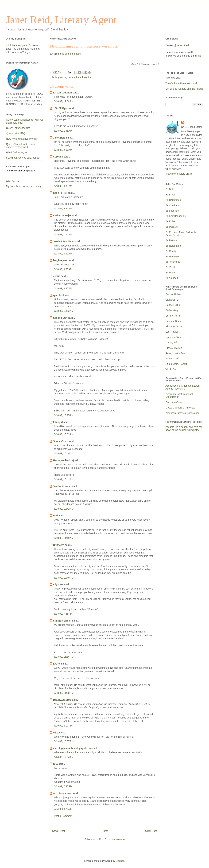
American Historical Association (182, 413)
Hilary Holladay (174, 327)
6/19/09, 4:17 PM (63, 726)
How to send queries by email (22, 139)
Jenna (57, 276)
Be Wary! (170, 273)
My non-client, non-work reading (23, 186)
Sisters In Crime (174, 402)
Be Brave (171, 195)
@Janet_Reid (181, 45)
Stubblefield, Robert (176, 364)
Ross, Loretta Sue (175, 353)
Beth (56, 516)
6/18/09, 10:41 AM (64, 479)
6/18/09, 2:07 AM (63, 150)
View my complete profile (179, 174)
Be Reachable (173, 246)
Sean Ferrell (60, 193)
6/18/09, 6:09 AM (63, 186)
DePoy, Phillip (173, 316)
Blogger (120, 861)
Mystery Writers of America (180, 408)
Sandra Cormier (62, 486)
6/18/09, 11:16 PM (64, 657)
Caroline (58, 157)
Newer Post (59, 831)
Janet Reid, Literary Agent (61, 20)
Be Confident (173, 205)
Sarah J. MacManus (64, 241)
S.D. (55, 764)
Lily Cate (58, 584)
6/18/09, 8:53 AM (63, 269)
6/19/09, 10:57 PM (64, 741)
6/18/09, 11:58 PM (64, 693)
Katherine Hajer (62, 215)
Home (105, 831)
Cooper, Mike (173, 305)
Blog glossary (173, 78)
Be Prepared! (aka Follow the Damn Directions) (181, 234)
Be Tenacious (173, 262)
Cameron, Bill (173, 300)
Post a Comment (63, 816)
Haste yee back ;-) (63, 460)
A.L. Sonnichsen (63, 793)
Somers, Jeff (172, 359)
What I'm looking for (17, 152)
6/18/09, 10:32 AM (64, 434)
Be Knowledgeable (176, 216)
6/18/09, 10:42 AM (64, 509)
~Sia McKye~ (61, 108)
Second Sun (60, 318)
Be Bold (170, 189)
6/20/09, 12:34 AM (64, 757)
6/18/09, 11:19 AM (64, 538)
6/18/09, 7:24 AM (63, 234)
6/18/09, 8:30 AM (63, 254)
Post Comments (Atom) (112, 839)
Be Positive (172, 227)
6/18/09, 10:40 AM (64, 453)
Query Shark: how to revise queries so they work (21, 146)
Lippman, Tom (173, 337)
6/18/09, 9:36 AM (63, 288)
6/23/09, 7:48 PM (63, 786)
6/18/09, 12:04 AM (64, 101)
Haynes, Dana (173, 321)
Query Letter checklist (18, 128)
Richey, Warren (174, 348)
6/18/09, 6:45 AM (63, 209)
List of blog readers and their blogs (184, 89)
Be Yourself (172, 278)
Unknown (59, 545)
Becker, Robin (173, 294)
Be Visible (171, 267)
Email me (196, 56)
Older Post (151, 831)
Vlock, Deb (171, 369)
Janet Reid (59, 138)
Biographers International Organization (179, 396)
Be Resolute (172, 257)
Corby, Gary (172, 310)
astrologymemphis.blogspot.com (72, 748)
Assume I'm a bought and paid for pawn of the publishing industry (184, 428)
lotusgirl (58, 422)
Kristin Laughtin (62, 93)
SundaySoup (61, 441)
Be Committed (173, 200)
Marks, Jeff (171, 343)
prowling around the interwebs (74, 77)
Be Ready (171, 251)
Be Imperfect (172, 211)
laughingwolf (61, 260)
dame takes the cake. (70, 54)
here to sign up (20, 45)
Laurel (57, 664)
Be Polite (170, 221)
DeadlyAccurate (62, 700)
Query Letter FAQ (16, 133)
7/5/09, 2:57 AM (62, 809)
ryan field (59, 295)
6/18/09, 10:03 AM (64, 311)
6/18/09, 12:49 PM (64, 578)
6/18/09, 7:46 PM (63, 614)
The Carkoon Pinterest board (181, 83)
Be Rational (172, 240)
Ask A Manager (144, 64)
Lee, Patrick (172, 332)
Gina (56, 733)
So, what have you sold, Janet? (23, 158)
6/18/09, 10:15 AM (64, 415)
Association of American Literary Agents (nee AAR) (183, 387)
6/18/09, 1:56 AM (63, 131)
